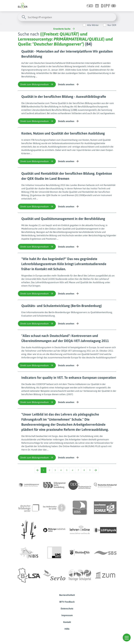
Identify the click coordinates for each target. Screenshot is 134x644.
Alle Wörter (93, 25)
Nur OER (112, 25)
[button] (127, 638)
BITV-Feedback (67, 602)
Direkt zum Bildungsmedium (37, 84)
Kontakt (67, 622)
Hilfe (67, 629)
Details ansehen (69, 84)
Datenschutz (67, 609)
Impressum (67, 615)
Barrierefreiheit (67, 595)
